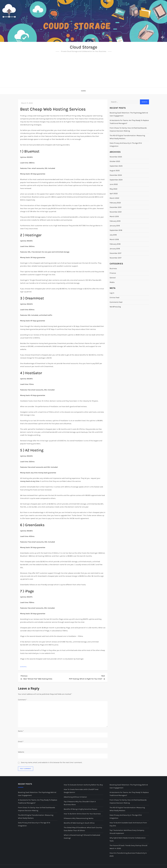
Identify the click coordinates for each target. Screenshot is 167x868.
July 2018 (113, 235)
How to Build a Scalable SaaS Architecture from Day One (128, 824)
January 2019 (115, 226)
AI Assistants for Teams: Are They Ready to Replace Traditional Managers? (129, 122)
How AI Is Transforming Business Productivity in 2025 (128, 854)
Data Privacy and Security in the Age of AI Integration (126, 145)
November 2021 (116, 212)
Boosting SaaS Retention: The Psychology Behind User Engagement (129, 114)
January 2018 (115, 249)
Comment (22, 700)
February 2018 (115, 244)
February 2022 (115, 203)
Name (21, 731)
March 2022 (114, 198)
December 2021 (116, 207)
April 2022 (114, 193)
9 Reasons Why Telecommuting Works (79, 818)
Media (112, 282)
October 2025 (115, 161)
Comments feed (116, 302)
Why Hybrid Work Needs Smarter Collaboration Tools (128, 839)
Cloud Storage (84, 47)
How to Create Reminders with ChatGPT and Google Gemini (81, 791)
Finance (113, 273)
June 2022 (114, 184)
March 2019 (114, 216)
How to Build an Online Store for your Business (82, 814)
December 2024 (116, 175)
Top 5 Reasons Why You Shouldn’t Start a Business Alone (80, 803)
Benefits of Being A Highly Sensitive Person (81, 809)
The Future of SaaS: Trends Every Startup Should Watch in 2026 (128, 847)
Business (113, 268)
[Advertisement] (83, 72)
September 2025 (116, 166)
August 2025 (115, 171)
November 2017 (116, 258)
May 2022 (113, 189)
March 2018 (114, 239)
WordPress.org (115, 307)
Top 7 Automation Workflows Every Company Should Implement (127, 832)
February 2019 (115, 221)
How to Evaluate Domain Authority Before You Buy (83, 785)
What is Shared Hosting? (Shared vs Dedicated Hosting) (82, 837)
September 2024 (116, 180)
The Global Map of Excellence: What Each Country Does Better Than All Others (83, 829)
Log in (112, 293)
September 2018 (116, 230)
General (24, 667)
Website (21, 752)
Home (83, 91)
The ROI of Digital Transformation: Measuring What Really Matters (127, 137)
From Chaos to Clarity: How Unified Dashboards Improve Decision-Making (128, 129)
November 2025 (116, 157)
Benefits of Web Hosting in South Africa (79, 823)
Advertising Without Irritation (75, 797)
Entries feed (114, 298)
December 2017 (116, 253)
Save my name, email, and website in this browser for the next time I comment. (52, 762)
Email (21, 741)
